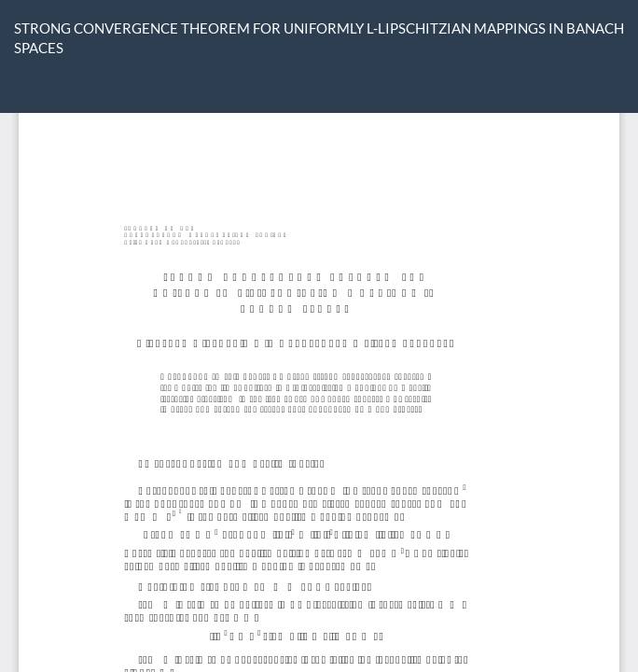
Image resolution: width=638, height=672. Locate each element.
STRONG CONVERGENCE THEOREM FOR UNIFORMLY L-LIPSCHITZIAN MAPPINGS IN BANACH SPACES (319, 38)
